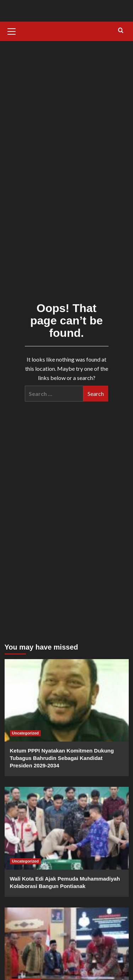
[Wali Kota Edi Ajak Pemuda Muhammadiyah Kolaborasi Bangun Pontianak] (67, 828)
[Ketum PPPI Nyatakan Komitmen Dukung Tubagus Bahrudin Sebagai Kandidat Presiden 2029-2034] (67, 700)
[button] (12, 30)
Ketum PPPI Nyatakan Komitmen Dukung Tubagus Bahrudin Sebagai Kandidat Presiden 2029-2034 (62, 758)
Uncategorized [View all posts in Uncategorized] (26, 733)
